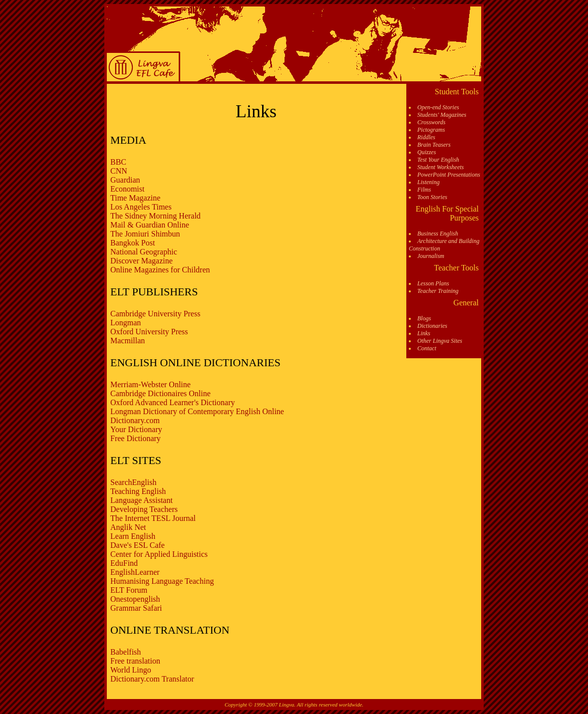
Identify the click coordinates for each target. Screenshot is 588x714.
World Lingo (131, 670)
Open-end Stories (438, 107)
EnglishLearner (135, 572)
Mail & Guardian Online (150, 225)
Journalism (431, 256)
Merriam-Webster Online (150, 384)
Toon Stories (432, 197)
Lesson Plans (433, 283)
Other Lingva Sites (440, 341)
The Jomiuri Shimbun (145, 234)
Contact (427, 348)
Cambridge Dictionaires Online (160, 393)
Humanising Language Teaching (162, 581)
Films (424, 190)
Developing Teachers (144, 509)
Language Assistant (142, 500)
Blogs (424, 318)
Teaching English (138, 491)
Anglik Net (128, 527)
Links (424, 333)
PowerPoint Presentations (449, 175)
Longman (126, 323)
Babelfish (126, 652)
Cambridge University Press (155, 314)
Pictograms (431, 130)
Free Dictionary (136, 438)
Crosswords (431, 122)
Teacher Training (438, 291)
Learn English (133, 536)
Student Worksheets (441, 167)
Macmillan (128, 341)
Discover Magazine (142, 261)
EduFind (124, 563)
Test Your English (438, 160)
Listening (429, 182)
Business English (438, 234)
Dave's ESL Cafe (138, 545)
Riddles (426, 137)
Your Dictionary (136, 429)
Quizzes (427, 152)
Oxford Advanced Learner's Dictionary (172, 402)
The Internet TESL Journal (153, 518)
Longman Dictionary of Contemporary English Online (197, 411)
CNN (119, 171)
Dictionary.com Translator (152, 679)
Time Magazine (135, 198)
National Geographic (144, 252)
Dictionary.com (135, 420)
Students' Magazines (442, 115)
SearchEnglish (133, 482)
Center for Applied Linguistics (159, 554)
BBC (118, 162)
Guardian (125, 180)
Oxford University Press (149, 332)
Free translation (135, 661)
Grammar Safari (136, 608)
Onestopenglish (135, 599)
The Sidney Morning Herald (155, 216)
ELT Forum (129, 590)
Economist (127, 189)
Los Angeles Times (141, 207)
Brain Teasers (434, 145)
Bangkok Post (133, 243)
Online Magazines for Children (160, 270)
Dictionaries (432, 326)
